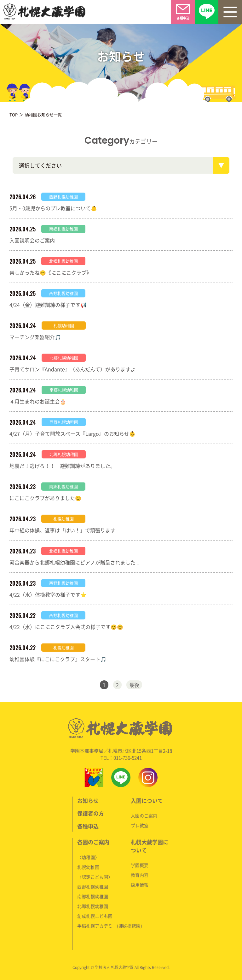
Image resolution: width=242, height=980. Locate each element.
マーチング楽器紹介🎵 (35, 337)
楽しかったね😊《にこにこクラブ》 (50, 272)
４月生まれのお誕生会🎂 (38, 401)
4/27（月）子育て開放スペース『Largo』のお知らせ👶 (72, 433)
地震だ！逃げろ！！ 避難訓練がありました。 (62, 466)
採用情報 (140, 885)
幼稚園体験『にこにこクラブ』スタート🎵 (58, 659)
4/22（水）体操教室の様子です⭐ (48, 595)
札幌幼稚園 (88, 867)
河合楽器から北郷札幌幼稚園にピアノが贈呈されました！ (75, 562)
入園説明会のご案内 (32, 240)
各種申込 (88, 826)
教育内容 (140, 875)
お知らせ (88, 801)
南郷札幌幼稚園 (93, 896)
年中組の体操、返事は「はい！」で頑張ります (62, 530)
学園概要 (140, 865)
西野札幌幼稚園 (93, 887)
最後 (134, 685)
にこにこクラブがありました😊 (45, 498)
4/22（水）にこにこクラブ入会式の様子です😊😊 (66, 627)
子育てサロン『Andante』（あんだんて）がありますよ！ (75, 369)
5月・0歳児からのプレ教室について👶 (53, 208)
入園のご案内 (144, 816)
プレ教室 (140, 825)
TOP (14, 114)
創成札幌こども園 (95, 916)
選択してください (40, 165)
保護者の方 (91, 813)
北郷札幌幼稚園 (93, 906)
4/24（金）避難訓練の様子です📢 (48, 305)
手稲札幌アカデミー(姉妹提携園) (110, 926)
